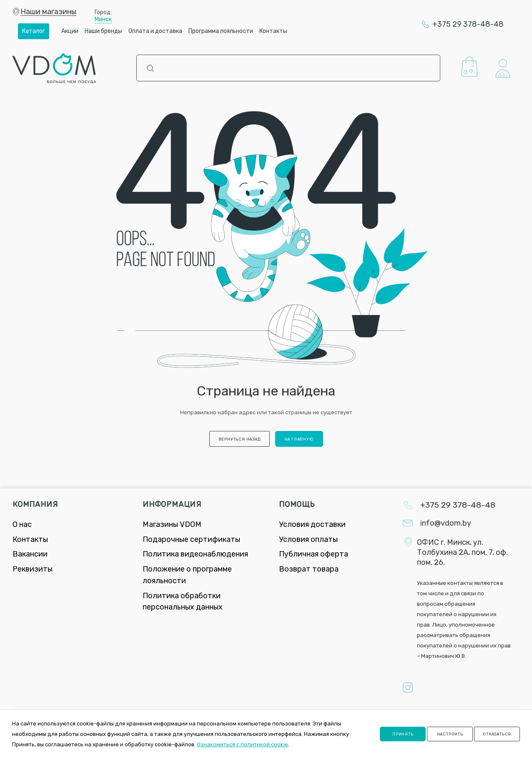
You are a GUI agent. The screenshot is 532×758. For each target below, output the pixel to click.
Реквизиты (33, 569)
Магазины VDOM (172, 524)
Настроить (450, 734)
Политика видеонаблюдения (195, 554)
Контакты (30, 539)
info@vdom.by (446, 523)
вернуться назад (240, 439)
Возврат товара (309, 569)
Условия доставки (312, 524)
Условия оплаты (308, 539)
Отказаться (497, 734)
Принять (403, 734)
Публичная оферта (314, 554)
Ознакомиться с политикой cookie (242, 744)
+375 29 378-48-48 (468, 24)
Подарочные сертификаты (191, 539)
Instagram (408, 687)
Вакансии (30, 554)
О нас (22, 524)
